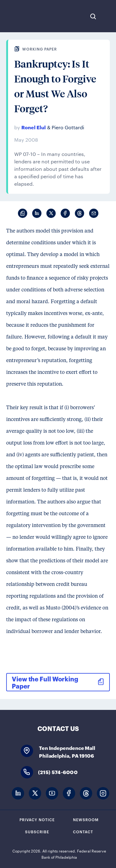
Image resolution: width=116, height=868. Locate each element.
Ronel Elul (34, 127)
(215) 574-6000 (58, 772)
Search (93, 16)
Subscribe (37, 831)
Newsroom (86, 819)
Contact (83, 831)
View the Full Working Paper (45, 682)
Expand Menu (108, 16)
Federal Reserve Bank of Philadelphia (26, 16)
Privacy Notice (37, 819)
